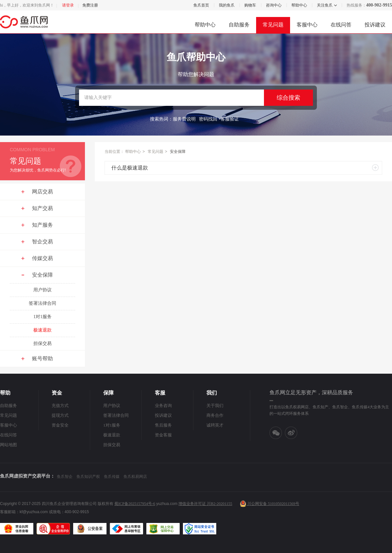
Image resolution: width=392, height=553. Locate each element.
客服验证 (230, 119)
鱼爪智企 (65, 477)
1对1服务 (42, 317)
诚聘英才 (215, 425)
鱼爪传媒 (112, 477)
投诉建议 (375, 25)
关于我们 (215, 406)
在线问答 (341, 25)
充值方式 (60, 406)
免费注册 (90, 5)
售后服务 (163, 425)
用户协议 (42, 290)
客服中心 (307, 25)
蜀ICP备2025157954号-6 (135, 504)
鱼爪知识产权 (88, 477)
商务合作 (215, 415)
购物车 (250, 5)
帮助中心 (299, 5)
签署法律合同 (42, 303)
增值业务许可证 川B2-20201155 (205, 504)
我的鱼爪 (227, 5)
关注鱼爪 (324, 5)
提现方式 (60, 415)
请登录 (68, 5)
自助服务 (239, 25)
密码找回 (208, 119)
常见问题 (273, 25)
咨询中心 (274, 5)
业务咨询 (163, 406)
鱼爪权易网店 (135, 477)
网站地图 (8, 445)
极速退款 (42, 330)
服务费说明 (184, 119)
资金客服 (163, 435)
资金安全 (60, 425)
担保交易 (42, 343)
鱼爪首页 (201, 5)
